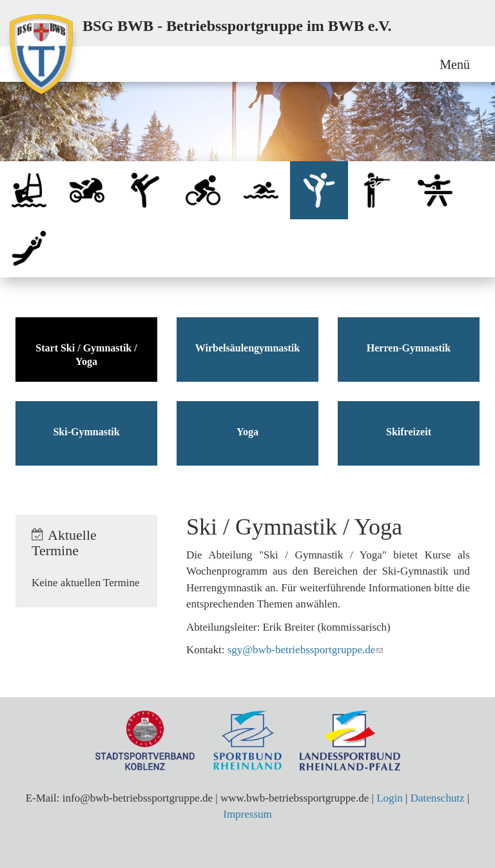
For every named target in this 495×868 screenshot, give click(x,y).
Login (390, 798)
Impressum (247, 814)
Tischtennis (435, 190)
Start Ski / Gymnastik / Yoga (86, 355)
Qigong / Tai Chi (145, 190)
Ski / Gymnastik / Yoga (319, 190)
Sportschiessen (377, 190)
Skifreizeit (409, 432)
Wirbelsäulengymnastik (247, 348)
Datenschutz (438, 798)
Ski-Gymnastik (86, 432)
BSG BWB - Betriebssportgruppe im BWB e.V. (237, 26)
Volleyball (29, 248)
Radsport (203, 190)
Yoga (247, 432)
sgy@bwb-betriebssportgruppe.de (302, 650)
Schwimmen (261, 190)
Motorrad (87, 190)
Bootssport (29, 190)
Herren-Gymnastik (409, 348)
